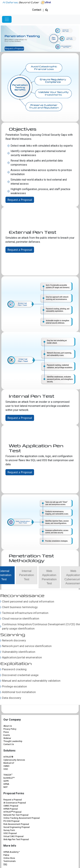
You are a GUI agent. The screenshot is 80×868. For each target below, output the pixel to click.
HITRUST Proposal (12, 812)
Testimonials (10, 861)
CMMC (6, 766)
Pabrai (6, 855)
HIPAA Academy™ (12, 852)
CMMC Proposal (11, 806)
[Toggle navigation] (7, 19)
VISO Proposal (10, 833)
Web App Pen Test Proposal (16, 839)
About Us (8, 726)
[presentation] (27, 577)
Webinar (7, 738)
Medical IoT (9, 763)
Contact (37, 10)
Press (6, 732)
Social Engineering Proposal (17, 827)
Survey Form (9, 830)
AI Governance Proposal (15, 803)
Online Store (9, 858)
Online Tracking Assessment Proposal (22, 818)
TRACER (8, 775)
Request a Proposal (14, 48)
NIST (6, 787)
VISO (6, 769)
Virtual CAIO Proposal (13, 836)
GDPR (6, 781)
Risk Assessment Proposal (16, 824)
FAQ (5, 864)
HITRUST (8, 757)
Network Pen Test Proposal (16, 815)
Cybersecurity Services (14, 760)
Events (7, 735)
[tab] (27, 575)
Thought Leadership (13, 741)
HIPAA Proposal (11, 809)
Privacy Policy (10, 729)
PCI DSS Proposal (11, 821)
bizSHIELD (9, 778)
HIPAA (6, 784)
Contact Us (9, 744)
